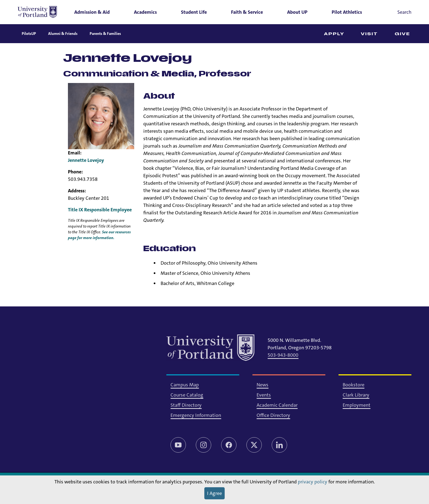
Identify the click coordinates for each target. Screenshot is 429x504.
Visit (369, 34)
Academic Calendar (277, 405)
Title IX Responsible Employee (100, 210)
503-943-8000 (283, 355)
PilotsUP (29, 34)
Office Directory (273, 415)
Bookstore (354, 385)
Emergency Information (196, 415)
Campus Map (185, 385)
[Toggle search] (397, 12)
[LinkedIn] (279, 445)
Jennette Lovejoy (86, 160)
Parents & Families (105, 34)
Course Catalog (187, 395)
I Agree (215, 493)
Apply (334, 34)
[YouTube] (178, 445)
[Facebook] (229, 445)
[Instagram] (204, 445)
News (262, 385)
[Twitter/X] (254, 445)
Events (264, 395)
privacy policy (313, 482)
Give (402, 34)
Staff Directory (186, 405)
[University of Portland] (37, 12)
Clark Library (356, 395)
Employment (357, 405)
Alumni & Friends (63, 34)
